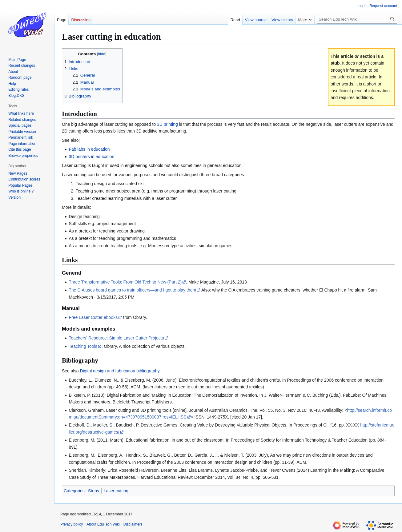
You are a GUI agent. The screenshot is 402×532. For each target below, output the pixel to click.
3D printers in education (91, 157)
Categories (74, 491)
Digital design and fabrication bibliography (120, 371)
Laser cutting (116, 491)
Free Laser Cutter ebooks (93, 317)
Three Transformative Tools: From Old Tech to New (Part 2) (125, 282)
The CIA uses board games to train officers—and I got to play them (132, 290)
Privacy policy (72, 524)
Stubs (94, 491)
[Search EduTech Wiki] (357, 19)
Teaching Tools (83, 346)
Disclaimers (133, 524)
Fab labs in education (89, 149)
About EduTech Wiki (103, 524)
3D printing (167, 124)
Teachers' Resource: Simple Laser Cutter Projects (116, 338)
